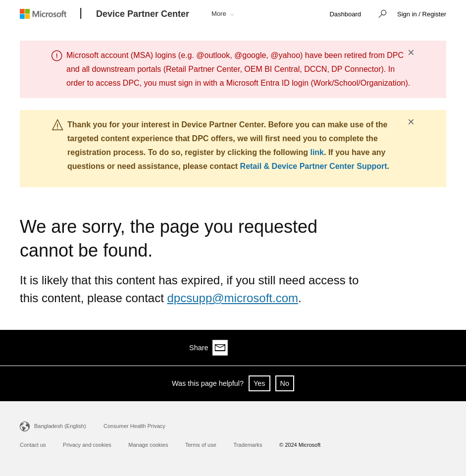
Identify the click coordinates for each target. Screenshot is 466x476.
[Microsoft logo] (51, 14)
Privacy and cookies (87, 445)
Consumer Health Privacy (134, 426)
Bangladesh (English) (60, 426)
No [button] (285, 383)
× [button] (411, 53)
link (317, 152)
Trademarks (248, 445)
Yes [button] (259, 383)
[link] (345, 15)
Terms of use (201, 445)
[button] (380, 15)
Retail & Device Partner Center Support (314, 166)
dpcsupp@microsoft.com (233, 298)
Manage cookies (148, 445)
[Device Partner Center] (143, 14)
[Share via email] (438, 348)
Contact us (33, 445)
